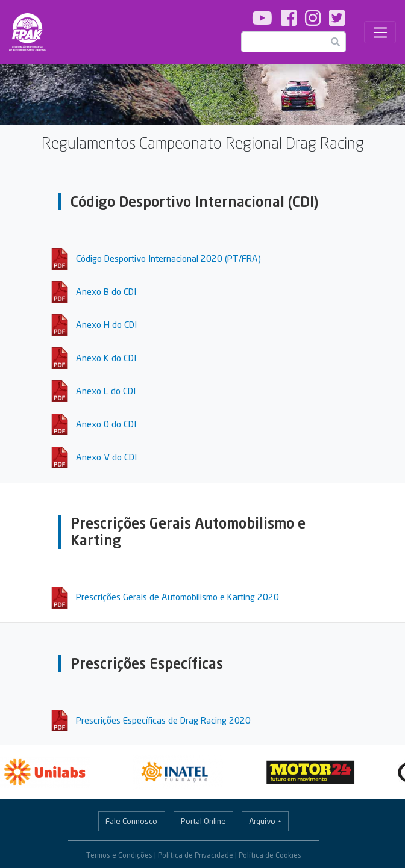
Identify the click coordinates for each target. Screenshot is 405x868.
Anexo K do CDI (106, 358)
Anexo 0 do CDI (106, 424)
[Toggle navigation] (380, 33)
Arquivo (262, 821)
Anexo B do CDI (106, 291)
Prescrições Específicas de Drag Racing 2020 (163, 720)
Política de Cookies (270, 855)
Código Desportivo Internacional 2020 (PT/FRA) (168, 258)
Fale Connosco (131, 821)
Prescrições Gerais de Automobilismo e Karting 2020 (177, 597)
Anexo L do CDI (106, 391)
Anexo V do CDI (106, 457)
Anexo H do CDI (106, 324)
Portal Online (203, 821)
